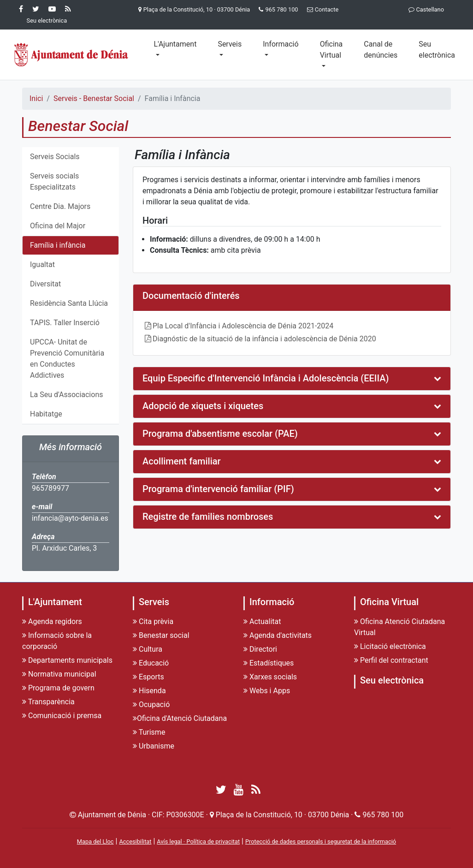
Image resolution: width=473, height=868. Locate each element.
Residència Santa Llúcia (69, 303)
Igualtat (42, 265)
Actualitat (262, 621)
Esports (148, 677)
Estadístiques (269, 663)
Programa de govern (58, 688)
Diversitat (45, 284)
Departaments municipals (67, 660)
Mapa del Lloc (95, 841)
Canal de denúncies (381, 50)
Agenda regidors (52, 621)
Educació (151, 663)
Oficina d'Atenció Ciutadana (180, 718)
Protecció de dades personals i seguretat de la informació (321, 841)
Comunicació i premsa (62, 716)
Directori (260, 649)
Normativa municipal (59, 674)
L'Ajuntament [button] (175, 44)
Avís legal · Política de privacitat (198, 841)
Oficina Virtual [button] (331, 50)
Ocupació (151, 705)
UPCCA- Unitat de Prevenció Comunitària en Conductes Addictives (67, 359)
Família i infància (58, 245)
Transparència (48, 702)
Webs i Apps (267, 691)
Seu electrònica (437, 50)
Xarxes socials (270, 677)
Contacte (321, 9)
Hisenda (149, 691)
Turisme (149, 732)
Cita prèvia (153, 621)
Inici (36, 98)
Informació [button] (281, 44)
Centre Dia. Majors (60, 206)
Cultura (148, 649)
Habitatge (46, 414)
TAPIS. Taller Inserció (65, 323)
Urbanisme (154, 746)
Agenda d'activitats (278, 635)
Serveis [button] (230, 44)
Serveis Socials (55, 157)
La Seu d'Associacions (66, 395)
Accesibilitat (135, 841)
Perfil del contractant (391, 660)
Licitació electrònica (390, 646)
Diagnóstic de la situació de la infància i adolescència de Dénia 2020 (264, 339)
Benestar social (161, 635)
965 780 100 (281, 9)
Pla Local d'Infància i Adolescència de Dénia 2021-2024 (243, 326)
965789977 (50, 488)
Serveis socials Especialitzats (54, 181)
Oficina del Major (58, 226)
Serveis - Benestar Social (94, 98)
